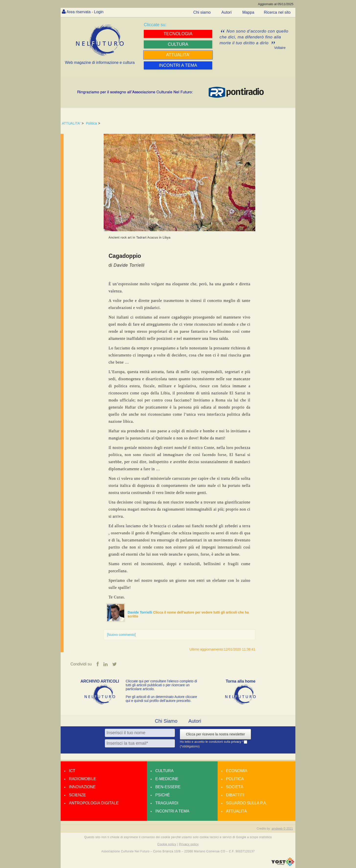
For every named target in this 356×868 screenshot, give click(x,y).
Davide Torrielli (140, 612)
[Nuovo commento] (121, 635)
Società (234, 787)
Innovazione (82, 787)
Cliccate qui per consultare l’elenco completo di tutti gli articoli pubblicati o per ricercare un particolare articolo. (161, 685)
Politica (91, 123)
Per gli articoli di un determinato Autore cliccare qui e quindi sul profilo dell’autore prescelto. (161, 699)
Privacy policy (189, 844)
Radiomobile (83, 779)
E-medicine (167, 779)
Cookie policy (167, 844)
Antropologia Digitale (94, 803)
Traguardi (167, 803)
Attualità (236, 811)
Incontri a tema (172, 811)
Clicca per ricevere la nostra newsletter (215, 734)
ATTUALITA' (71, 123)
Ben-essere (168, 787)
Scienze (77, 795)
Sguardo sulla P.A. (246, 803)
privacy (237, 742)
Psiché (163, 795)
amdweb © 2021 (282, 829)
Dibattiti (235, 795)
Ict (72, 771)
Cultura (164, 771)
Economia (237, 771)
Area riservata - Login (85, 12)
